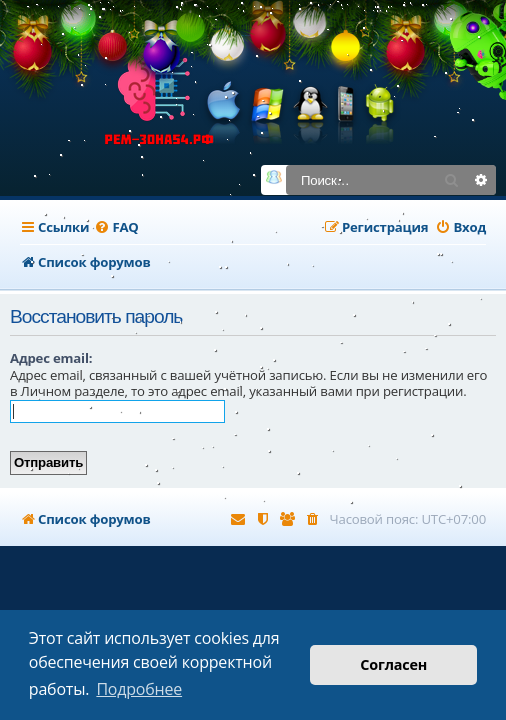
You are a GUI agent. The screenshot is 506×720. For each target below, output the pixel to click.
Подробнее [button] (139, 689)
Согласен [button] (393, 664)
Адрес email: (51, 358)
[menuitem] (116, 227)
